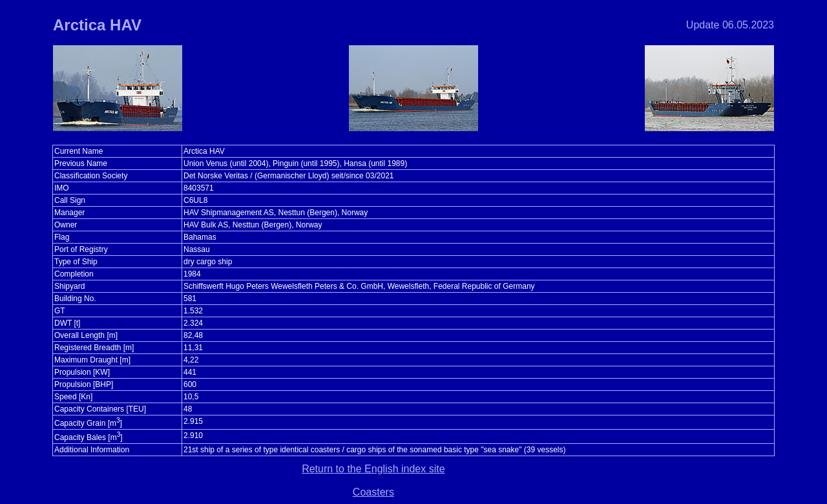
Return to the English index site (373, 469)
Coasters (373, 492)
